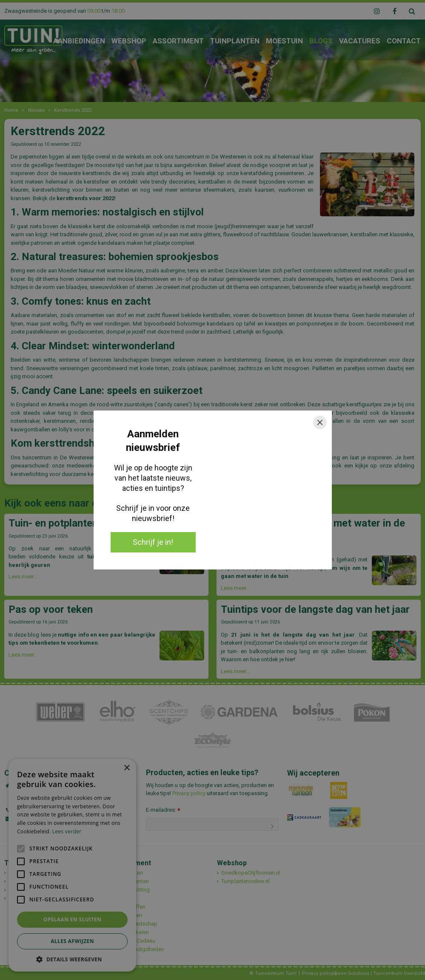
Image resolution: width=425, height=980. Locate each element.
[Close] (320, 422)
